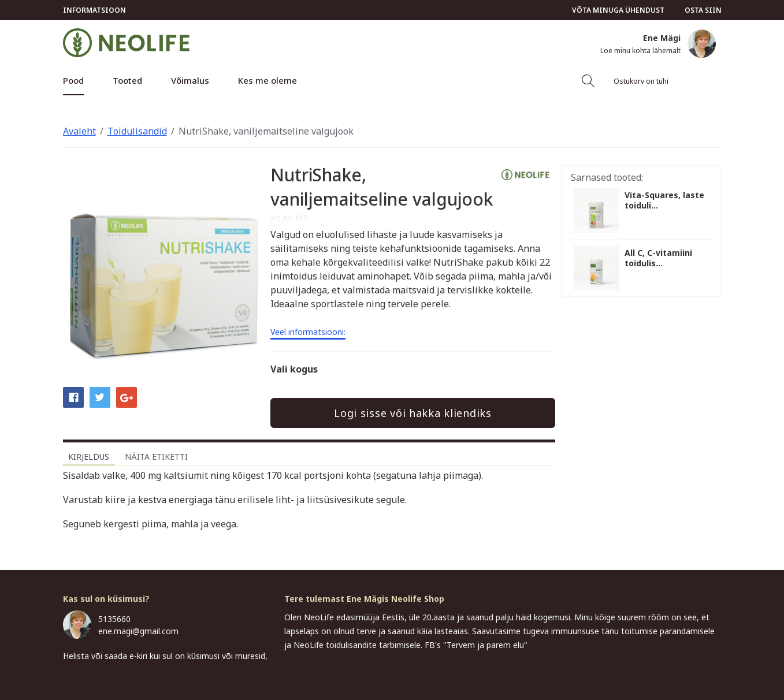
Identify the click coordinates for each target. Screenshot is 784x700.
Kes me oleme (267, 80)
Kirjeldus (89, 457)
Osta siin (703, 10)
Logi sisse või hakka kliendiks (413, 413)
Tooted (127, 80)
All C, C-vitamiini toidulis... (658, 258)
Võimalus (190, 80)
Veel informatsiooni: (308, 333)
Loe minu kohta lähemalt (640, 51)
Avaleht (79, 131)
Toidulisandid (137, 131)
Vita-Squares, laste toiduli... (664, 200)
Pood (73, 80)
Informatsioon (94, 10)
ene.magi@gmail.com (138, 631)
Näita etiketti (156, 457)
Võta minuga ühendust (618, 10)
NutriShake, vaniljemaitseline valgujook (266, 131)
